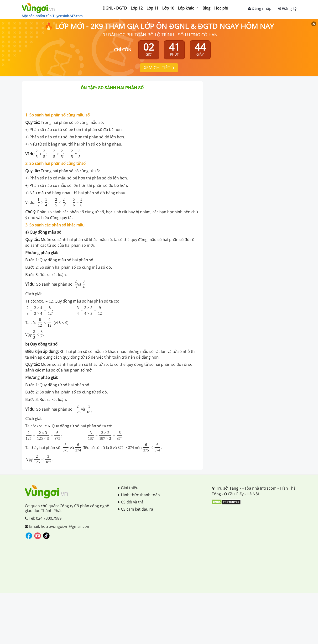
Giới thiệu (128, 488)
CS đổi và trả (131, 502)
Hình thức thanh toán (139, 495)
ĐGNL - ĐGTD (115, 8)
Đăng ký (287, 9)
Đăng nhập (260, 8)
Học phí (221, 8)
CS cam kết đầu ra (136, 509)
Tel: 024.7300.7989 (43, 518)
